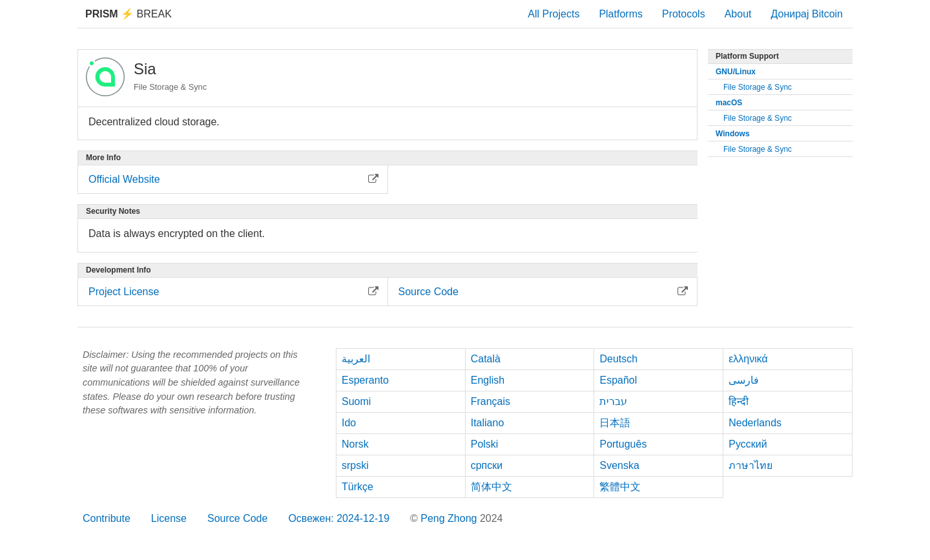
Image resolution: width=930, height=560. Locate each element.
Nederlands (755, 423)
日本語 (615, 423)
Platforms (621, 14)
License (169, 518)
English (488, 380)
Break (129, 14)
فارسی (744, 380)
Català (486, 359)
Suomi (356, 401)
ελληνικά (748, 359)
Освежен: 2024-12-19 (339, 518)
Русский (748, 444)
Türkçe (357, 487)
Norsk (355, 444)
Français (491, 401)
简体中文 (491, 487)
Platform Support (747, 56)
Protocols (684, 14)
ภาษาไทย (750, 465)
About (738, 14)
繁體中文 (620, 487)
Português (623, 444)
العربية (356, 359)
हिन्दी (739, 401)
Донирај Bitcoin (807, 14)
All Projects (553, 14)
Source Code (237, 518)
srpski (355, 465)
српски (487, 465)
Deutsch (618, 359)
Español (618, 380)
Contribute (107, 518)
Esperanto (365, 380)
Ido (349, 423)
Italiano (488, 423)
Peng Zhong (450, 518)
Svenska (619, 465)
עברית (613, 401)
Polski (485, 444)
